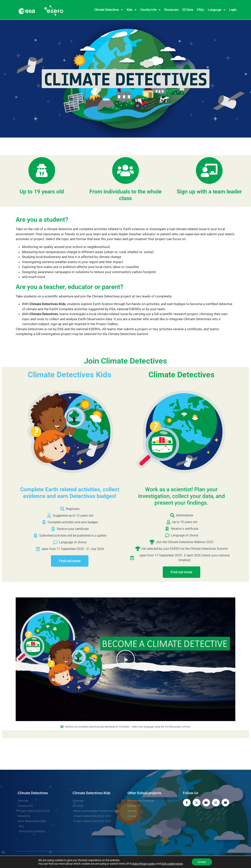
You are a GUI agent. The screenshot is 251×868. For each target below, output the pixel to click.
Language (216, 10)
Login (233, 10)
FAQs (200, 10)
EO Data (188, 10)
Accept (202, 862)
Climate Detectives (109, 10)
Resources (171, 10)
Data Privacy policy (144, 864)
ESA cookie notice (172, 864)
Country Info (150, 10)
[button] (125, 659)
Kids (131, 10)
